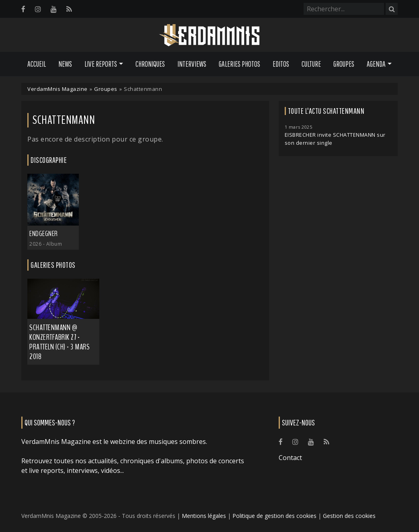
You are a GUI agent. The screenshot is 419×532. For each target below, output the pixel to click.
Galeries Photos (239, 64)
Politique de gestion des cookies (274, 516)
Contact (290, 458)
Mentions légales (204, 516)
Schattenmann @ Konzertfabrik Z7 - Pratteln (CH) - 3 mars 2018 (60, 342)
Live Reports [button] (101, 64)
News (65, 64)
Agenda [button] (376, 64)
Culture (311, 64)
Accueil (37, 64)
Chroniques (150, 64)
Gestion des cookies (349, 516)
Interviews (192, 64)
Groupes (344, 64)
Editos (281, 64)
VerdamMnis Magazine (58, 89)
